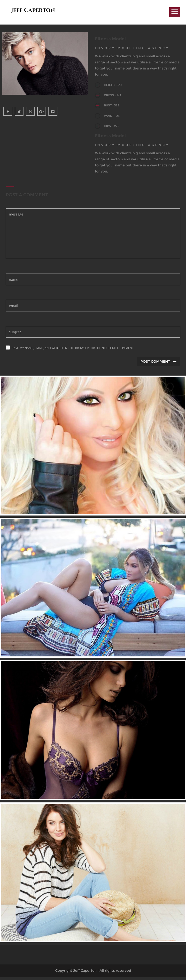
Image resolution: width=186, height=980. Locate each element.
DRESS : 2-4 (115, 96)
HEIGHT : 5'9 (115, 85)
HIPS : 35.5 (113, 129)
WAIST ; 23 (114, 118)
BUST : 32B (114, 107)
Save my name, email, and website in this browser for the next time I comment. (73, 351)
